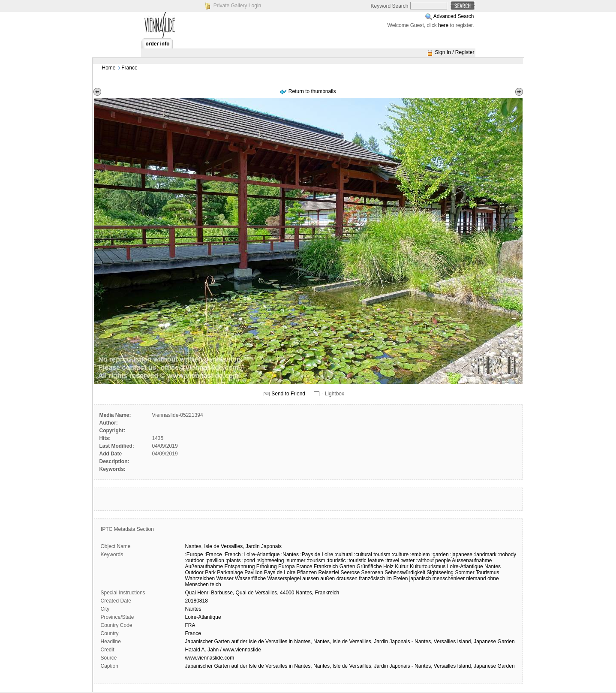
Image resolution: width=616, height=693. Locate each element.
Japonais (271, 546)
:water (408, 560)
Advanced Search (454, 16)
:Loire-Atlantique (261, 554)
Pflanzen (307, 572)
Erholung (267, 566)
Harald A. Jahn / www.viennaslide (223, 650)
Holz (388, 566)
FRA (190, 625)
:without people (434, 560)
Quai (191, 593)
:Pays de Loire (317, 554)
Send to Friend (288, 394)
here (443, 25)
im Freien (397, 579)
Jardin (253, 546)
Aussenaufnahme (472, 560)
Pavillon (253, 572)
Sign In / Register (454, 52)
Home (109, 68)
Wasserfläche (250, 579)
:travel (392, 560)
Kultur (401, 566)
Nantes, (194, 546)
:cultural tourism (372, 554)
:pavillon (215, 560)
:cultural (343, 554)
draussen (347, 579)
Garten (347, 566)
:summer (296, 560)
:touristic (336, 560)
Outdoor (194, 572)
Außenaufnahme (204, 566)
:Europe (194, 554)
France (129, 68)
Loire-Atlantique (465, 566)
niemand (476, 579)
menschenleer (449, 579)
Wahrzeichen (200, 579)
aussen (311, 579)
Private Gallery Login (237, 6)
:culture (400, 554)
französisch (372, 579)
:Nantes (290, 554)
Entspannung (240, 566)
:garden (440, 554)
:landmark (485, 554)
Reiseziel (329, 572)
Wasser (225, 579)
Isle (208, 546)
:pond (249, 560)
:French (232, 554)
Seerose (350, 572)
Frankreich (326, 566)
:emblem (420, 554)
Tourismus (488, 572)
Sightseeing (440, 572)
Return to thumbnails (312, 91)
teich (215, 585)
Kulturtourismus (428, 566)
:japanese (461, 554)
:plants (233, 560)
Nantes (493, 566)
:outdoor (195, 560)
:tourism (316, 560)
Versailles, (233, 546)
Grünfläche (369, 566)
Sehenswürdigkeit (405, 572)
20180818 (197, 601)
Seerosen (372, 572)
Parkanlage (230, 572)
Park (210, 572)
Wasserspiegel (284, 579)
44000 (287, 593)
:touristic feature (365, 560)
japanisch (420, 579)
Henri (203, 593)
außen (328, 579)
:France (213, 554)
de (216, 546)
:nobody (507, 554)
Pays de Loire (280, 572)
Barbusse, (222, 593)
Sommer (464, 572)
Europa (287, 566)
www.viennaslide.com (210, 658)
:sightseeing (270, 560)
